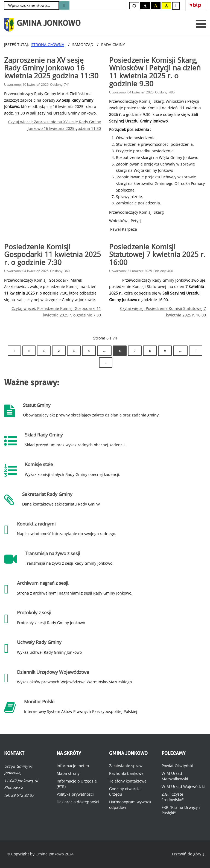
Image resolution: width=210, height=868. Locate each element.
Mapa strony (68, 773)
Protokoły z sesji (34, 613)
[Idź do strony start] (14, 351)
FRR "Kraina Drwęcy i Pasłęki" (181, 810)
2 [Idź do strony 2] (59, 351)
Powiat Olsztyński (177, 766)
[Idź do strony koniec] (106, 362)
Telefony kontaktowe (128, 781)
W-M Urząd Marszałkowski (175, 776)
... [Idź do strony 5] (104, 351)
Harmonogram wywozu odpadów (130, 805)
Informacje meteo (73, 766)
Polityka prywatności (75, 794)
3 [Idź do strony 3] (74, 351)
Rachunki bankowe (126, 773)
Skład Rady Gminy (44, 435)
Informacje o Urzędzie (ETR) (77, 784)
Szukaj (64, 5)
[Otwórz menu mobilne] (201, 24)
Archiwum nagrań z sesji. (43, 583)
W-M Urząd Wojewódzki (183, 786)
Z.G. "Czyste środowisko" (173, 797)
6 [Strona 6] (120, 351)
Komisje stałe (39, 464)
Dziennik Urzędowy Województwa (53, 672)
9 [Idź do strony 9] (165, 351)
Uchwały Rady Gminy (39, 642)
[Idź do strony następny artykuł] (196, 351)
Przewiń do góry (188, 854)
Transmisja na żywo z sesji (52, 553)
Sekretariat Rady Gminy (47, 494)
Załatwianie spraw (126, 766)
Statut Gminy (37, 405)
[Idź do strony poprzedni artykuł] (29, 351)
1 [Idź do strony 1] (44, 351)
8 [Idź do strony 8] (150, 351)
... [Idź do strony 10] (180, 351)
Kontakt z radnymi (36, 524)
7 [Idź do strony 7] (135, 351)
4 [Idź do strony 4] (89, 351)
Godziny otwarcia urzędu (125, 791)
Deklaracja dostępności (78, 802)
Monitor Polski (39, 702)
